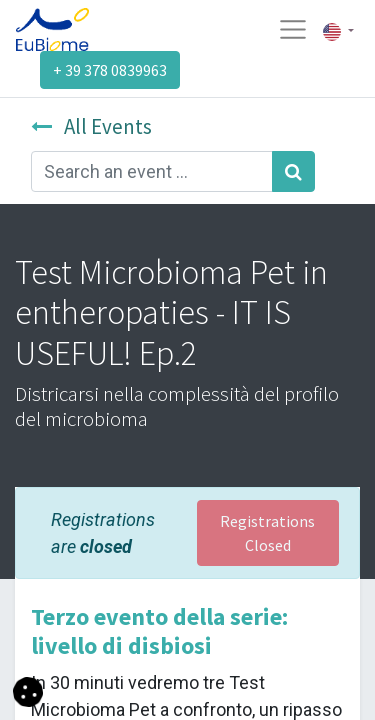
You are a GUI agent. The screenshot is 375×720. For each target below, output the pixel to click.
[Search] (293, 171)
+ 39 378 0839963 (110, 70)
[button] (28, 690)
